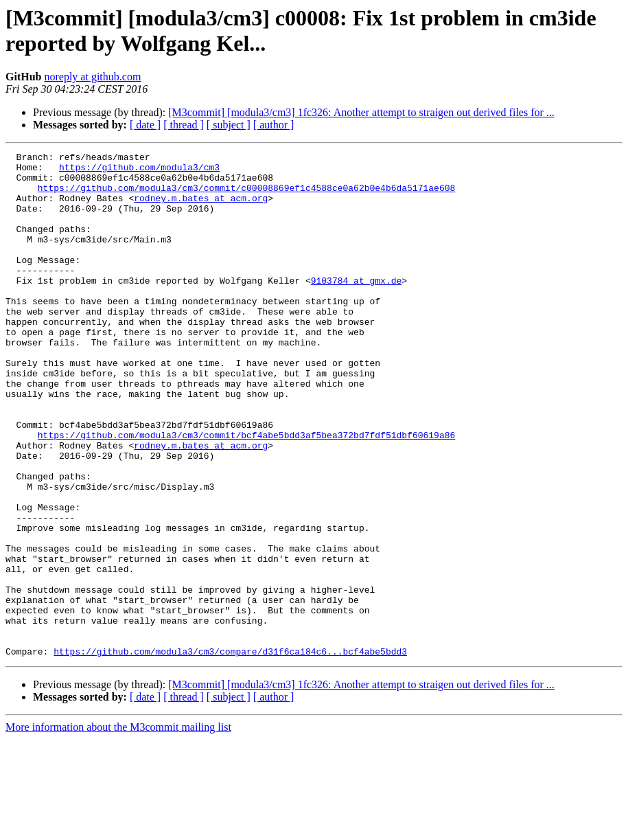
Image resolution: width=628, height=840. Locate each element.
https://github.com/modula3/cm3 (139, 171)
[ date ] (145, 125)
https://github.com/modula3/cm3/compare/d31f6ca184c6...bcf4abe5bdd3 (230, 752)
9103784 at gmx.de (357, 307)
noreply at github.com (92, 77)
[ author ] (274, 125)
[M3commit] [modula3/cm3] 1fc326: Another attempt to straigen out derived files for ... (361, 112)
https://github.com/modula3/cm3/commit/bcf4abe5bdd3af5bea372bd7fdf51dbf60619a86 (246, 492)
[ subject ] (229, 125)
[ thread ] (184, 125)
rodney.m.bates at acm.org (201, 208)
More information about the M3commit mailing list (118, 828)
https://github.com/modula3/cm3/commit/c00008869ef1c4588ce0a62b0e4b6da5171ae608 (246, 196)
